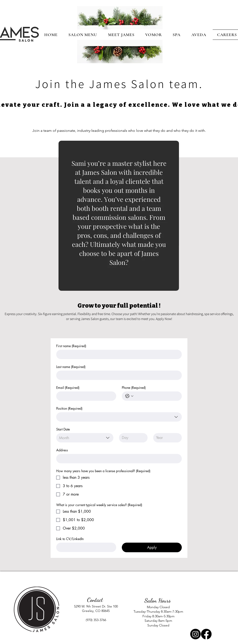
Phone (134, 388)
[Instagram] (195, 634)
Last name (71, 367)
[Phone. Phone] (156, 396)
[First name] (118, 354)
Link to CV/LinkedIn (70, 539)
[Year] (166, 438)
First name (71, 346)
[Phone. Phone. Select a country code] (129, 396)
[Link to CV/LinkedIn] (85, 547)
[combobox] (119, 417)
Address (62, 450)
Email (68, 388)
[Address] (118, 459)
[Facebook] (206, 634)
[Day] (132, 438)
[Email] (85, 396)
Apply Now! (164, 319)
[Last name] (118, 375)
